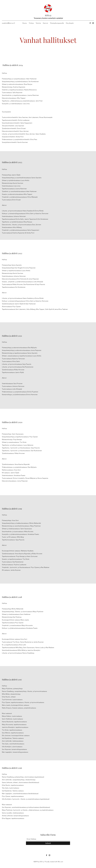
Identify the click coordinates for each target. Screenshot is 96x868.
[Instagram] (93, 23)
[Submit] (48, 843)
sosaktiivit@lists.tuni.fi (8, 23)
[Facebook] (90, 23)
